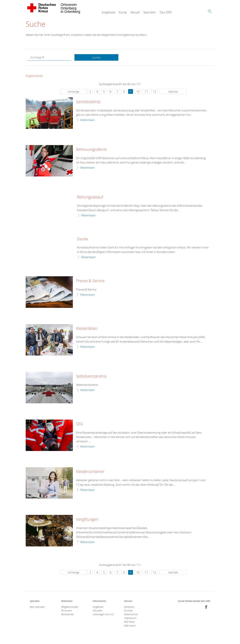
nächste (173, 92)
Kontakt (128, 611)
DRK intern (130, 626)
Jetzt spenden (37, 607)
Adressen (129, 607)
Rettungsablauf (90, 198)
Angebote (109, 12)
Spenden (150, 12)
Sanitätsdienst (88, 102)
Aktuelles (97, 611)
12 (155, 92)
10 (138, 92)
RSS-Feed (129, 622)
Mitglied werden (70, 607)
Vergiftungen (87, 520)
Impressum (130, 619)
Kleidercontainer (90, 472)
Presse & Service (90, 281)
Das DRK (166, 12)
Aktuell (135, 12)
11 (146, 92)
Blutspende (67, 615)
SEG (80, 424)
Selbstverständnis (91, 377)
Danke (83, 240)
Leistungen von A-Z (103, 615)
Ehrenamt (67, 611)
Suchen (96, 58)
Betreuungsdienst (91, 150)
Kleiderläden (87, 329)
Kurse (123, 12)
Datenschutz (131, 615)
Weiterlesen (87, 120)
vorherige (73, 92)
